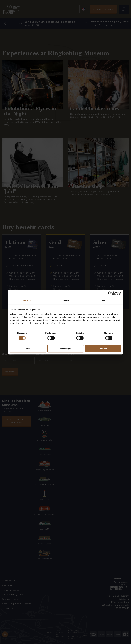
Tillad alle (103, 349)
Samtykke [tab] (27, 301)
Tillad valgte (65, 349)
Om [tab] (104, 301)
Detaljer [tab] (65, 301)
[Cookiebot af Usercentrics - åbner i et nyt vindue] (110, 293)
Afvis (28, 349)
